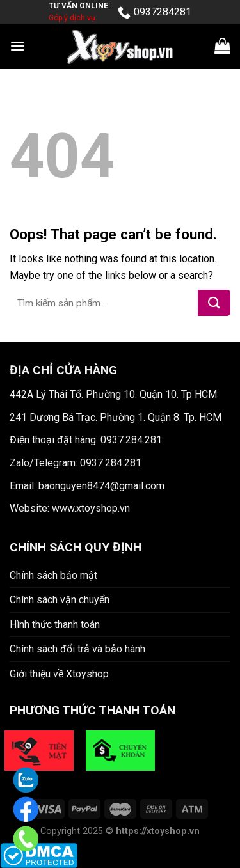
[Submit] (214, 303)
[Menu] (17, 46)
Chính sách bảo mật (53, 575)
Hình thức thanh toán (55, 625)
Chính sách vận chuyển (60, 600)
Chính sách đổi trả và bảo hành (77, 649)
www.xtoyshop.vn (91, 508)
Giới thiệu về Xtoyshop (59, 674)
